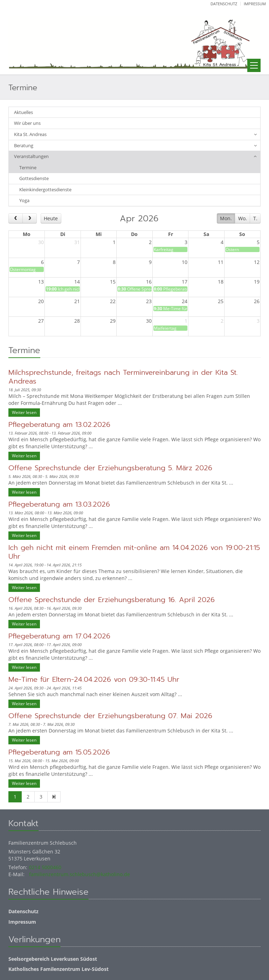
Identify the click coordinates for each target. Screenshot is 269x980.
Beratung (24, 145)
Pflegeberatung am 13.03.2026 (59, 504)
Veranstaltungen (31, 156)
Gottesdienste (34, 178)
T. (255, 218)
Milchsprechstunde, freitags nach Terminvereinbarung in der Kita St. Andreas (123, 377)
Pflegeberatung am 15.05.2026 (59, 752)
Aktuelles (23, 112)
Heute (51, 218)
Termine (28, 167)
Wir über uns (27, 123)
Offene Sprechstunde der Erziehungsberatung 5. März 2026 (110, 468)
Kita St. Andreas (30, 134)
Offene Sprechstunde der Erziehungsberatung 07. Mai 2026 (110, 716)
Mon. (226, 218)
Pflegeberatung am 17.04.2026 (59, 636)
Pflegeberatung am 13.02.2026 (59, 424)
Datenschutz (224, 4)
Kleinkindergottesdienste (45, 189)
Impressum (255, 4)
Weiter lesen (24, 412)
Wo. (243, 218)
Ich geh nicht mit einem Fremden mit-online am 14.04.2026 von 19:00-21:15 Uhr (134, 552)
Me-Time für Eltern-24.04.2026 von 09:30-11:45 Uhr (94, 679)
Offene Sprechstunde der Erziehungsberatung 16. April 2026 (112, 600)
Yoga (24, 200)
